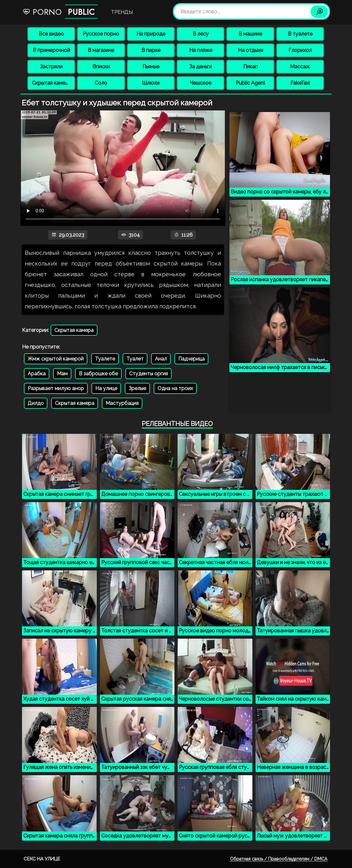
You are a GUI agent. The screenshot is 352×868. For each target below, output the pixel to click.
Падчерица (191, 359)
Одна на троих (175, 388)
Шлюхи (151, 83)
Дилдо (36, 403)
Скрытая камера (52, 83)
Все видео (51, 34)
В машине (250, 34)
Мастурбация (122, 403)
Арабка (37, 374)
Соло (101, 83)
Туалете (105, 359)
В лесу (201, 34)
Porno (60, 12)
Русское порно (101, 34)
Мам (62, 374)
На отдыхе (250, 50)
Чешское (201, 83)
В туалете (300, 34)
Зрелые (137, 388)
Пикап (250, 67)
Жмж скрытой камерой (56, 359)
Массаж (300, 67)
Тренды (122, 12)
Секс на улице (42, 859)
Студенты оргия (148, 374)
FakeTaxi (300, 83)
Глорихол (300, 50)
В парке (151, 50)
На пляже (201, 50)
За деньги (201, 67)
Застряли (51, 67)
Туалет (135, 359)
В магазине (101, 50)
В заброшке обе (98, 374)
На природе (151, 34)
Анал (161, 359)
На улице (106, 388)
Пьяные (151, 67)
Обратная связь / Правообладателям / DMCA (279, 859)
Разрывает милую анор (56, 388)
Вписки (101, 67)
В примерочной (51, 50)
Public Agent (250, 83)
